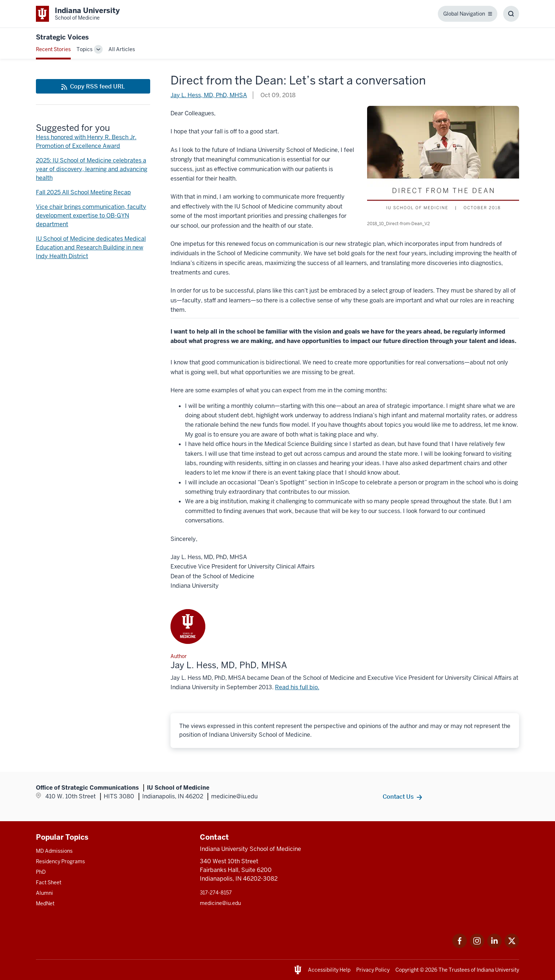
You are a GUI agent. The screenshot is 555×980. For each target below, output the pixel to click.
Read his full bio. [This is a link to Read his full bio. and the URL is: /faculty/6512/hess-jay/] (297, 687)
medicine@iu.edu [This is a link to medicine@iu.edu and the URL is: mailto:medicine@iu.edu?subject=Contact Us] (220, 903)
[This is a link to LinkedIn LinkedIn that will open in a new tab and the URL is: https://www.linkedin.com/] (494, 946)
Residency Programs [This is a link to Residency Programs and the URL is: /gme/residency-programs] (60, 861)
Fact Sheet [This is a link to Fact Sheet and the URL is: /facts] (49, 882)
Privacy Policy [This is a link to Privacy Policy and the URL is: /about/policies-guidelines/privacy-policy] (373, 970)
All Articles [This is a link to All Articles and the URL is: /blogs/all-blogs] (122, 49)
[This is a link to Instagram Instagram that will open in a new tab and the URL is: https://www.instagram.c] (477, 946)
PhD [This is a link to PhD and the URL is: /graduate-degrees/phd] (41, 872)
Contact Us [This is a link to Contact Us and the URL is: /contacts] (398, 797)
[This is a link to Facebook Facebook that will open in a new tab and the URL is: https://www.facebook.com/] (460, 946)
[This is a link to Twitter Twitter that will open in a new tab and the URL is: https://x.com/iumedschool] (512, 946)
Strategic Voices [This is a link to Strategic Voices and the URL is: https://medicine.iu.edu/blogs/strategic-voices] (62, 37)
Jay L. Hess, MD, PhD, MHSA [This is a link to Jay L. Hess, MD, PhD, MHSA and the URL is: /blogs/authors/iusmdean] (209, 95)
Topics (85, 49)
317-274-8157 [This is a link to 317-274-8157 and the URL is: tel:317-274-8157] (216, 893)
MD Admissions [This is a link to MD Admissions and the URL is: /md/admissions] (54, 851)
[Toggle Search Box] (511, 14)
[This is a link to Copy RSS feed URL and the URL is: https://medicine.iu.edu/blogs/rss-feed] (93, 86)
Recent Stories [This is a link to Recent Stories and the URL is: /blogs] (53, 49)
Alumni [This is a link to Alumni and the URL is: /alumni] (44, 893)
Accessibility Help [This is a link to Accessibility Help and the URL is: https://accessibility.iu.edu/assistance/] (329, 970)
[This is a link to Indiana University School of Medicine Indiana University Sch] (78, 14)
